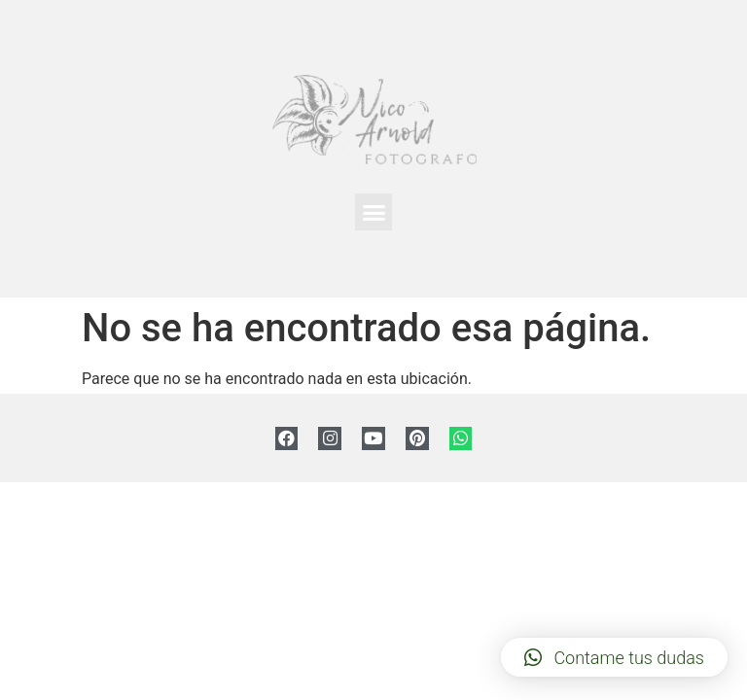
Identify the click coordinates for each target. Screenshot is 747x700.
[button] (373, 212)
